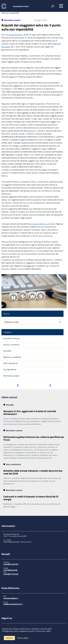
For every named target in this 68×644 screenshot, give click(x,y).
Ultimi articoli (9, 397)
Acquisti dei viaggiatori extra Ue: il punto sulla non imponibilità (31, 27)
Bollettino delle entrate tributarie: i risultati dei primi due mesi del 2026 (33, 472)
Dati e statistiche (11, 363)
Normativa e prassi (12, 20)
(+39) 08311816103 (11, 564)
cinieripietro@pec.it (11, 598)
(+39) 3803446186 (10, 570)
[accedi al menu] (61, 6)
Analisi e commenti (11, 345)
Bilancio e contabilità (12, 357)
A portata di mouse (11, 338)
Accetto (9, 638)
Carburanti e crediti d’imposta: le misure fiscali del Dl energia (31, 498)
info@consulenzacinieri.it (13, 604)
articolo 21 (32, 131)
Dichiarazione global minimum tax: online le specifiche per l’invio (34, 438)
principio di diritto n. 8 (16, 35)
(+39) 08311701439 (11, 574)
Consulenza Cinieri (21, 6)
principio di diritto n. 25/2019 (42, 224)
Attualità (7, 351)
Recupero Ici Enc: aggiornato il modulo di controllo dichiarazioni (30, 413)
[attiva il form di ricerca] (52, 6)
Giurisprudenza (10, 369)
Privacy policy (23, 638)
